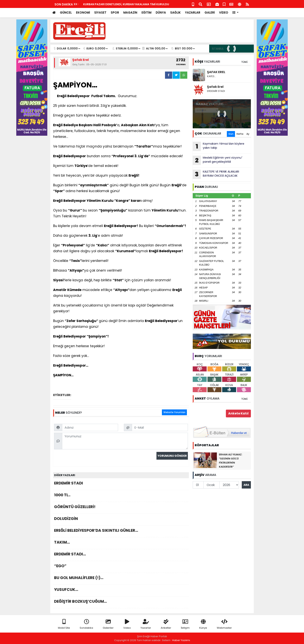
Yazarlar (146, 624)
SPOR (115, 13)
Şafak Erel (215, 87)
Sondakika (86, 624)
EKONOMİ (83, 13)
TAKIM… (121, 543)
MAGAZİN (130, 13)
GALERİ (210, 13)
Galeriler (108, 624)
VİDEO (224, 13)
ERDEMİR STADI (121, 484)
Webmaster (224, 624)
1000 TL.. (121, 496)
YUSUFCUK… (121, 591)
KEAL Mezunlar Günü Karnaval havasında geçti (95, 4)
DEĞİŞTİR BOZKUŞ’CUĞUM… (121, 602)
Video (127, 624)
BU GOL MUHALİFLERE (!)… (121, 579)
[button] (235, 13)
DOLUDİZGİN (121, 520)
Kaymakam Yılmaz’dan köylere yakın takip (218, 146)
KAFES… (212, 76)
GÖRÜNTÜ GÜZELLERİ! (121, 508)
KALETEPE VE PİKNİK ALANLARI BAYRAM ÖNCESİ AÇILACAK (216, 174)
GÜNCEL (66, 13)
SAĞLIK (175, 13)
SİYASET (100, 13)
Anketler (166, 624)
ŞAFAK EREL (216, 72)
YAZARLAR (193, 13)
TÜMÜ (244, 62)
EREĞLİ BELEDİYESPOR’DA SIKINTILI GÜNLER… (121, 531)
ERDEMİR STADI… (121, 555)
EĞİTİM (146, 13)
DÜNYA (161, 13)
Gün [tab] (231, 134)
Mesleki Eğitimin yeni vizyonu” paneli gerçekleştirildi (218, 160)
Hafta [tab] (240, 134)
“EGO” (121, 567)
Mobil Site (64, 624)
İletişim (185, 624)
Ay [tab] (248, 134)
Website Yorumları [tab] (174, 412)
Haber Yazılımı (181, 640)
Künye (203, 624)
